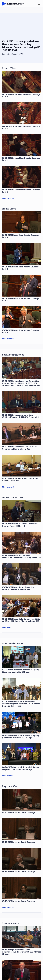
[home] (13, 4)
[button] (39, 4)
